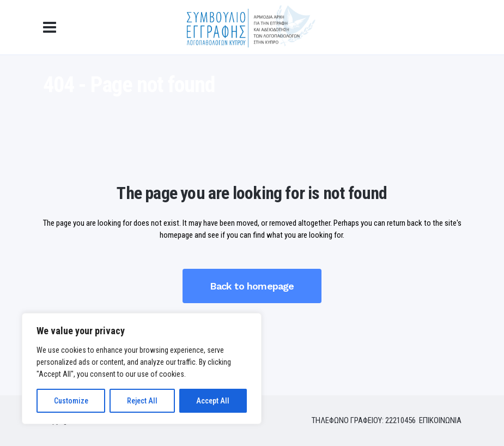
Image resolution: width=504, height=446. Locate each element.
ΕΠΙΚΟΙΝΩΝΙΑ (440, 420)
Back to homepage (252, 286)
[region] (142, 369)
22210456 (401, 420)
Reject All (142, 401)
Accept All (213, 401)
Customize (71, 401)
